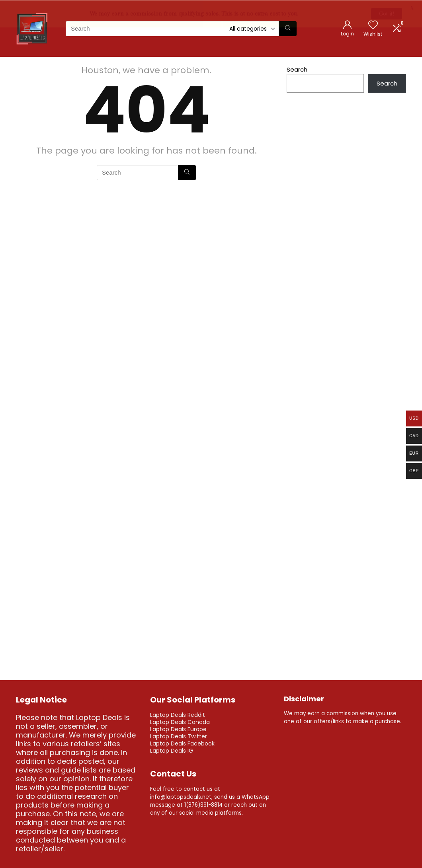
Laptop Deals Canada (180, 722)
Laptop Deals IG (172, 750)
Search (297, 69)
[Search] (288, 28)
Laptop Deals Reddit (178, 714)
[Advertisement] (346, 311)
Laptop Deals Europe (178, 729)
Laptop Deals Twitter (179, 736)
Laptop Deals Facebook (182, 743)
